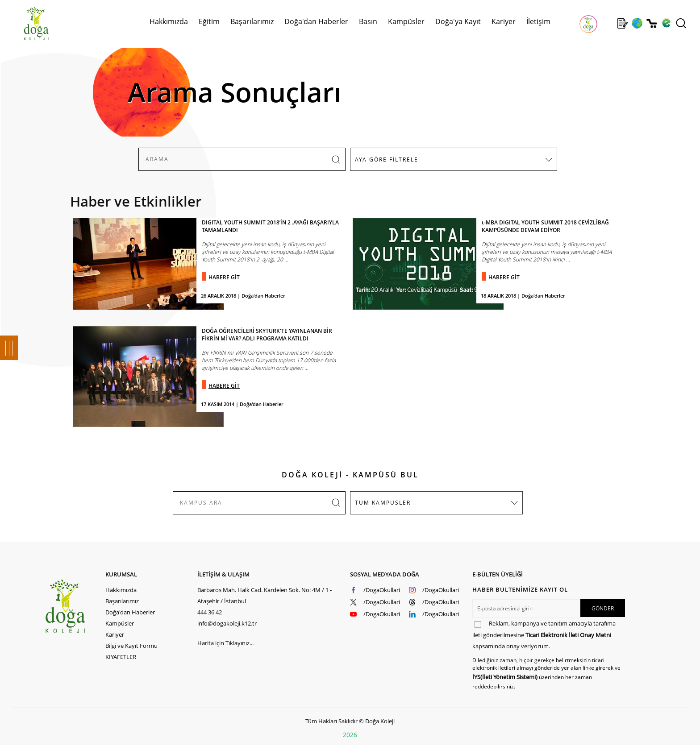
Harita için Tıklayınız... (225, 643)
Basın (368, 21)
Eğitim (209, 21)
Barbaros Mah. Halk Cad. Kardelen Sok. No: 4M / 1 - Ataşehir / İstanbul (265, 595)
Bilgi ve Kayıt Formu (131, 646)
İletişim (538, 21)
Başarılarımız (252, 21)
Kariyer (504, 21)
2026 (350, 735)
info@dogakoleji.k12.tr (227, 623)
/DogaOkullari (382, 590)
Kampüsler (406, 21)
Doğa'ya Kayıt (458, 21)
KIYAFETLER (121, 657)
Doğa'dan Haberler (316, 21)
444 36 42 (210, 612)
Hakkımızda (169, 21)
